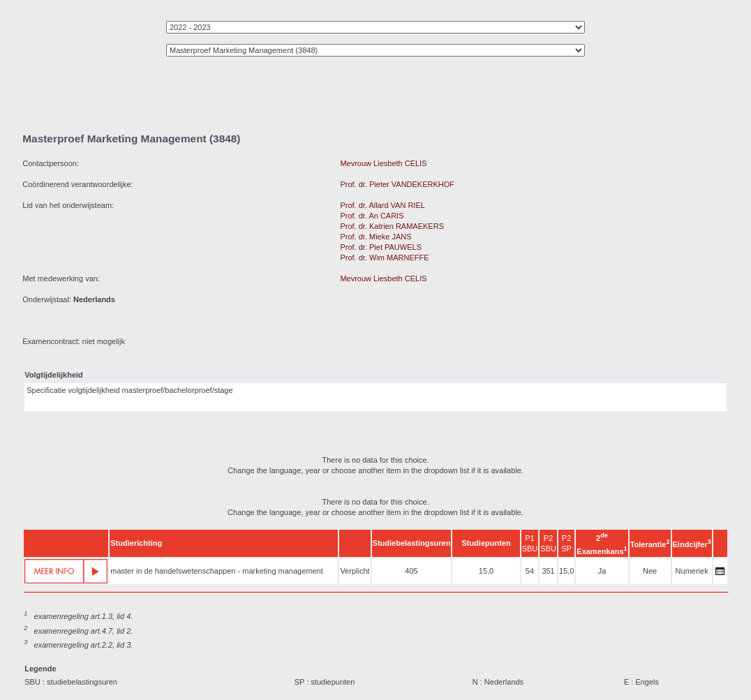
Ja (602, 571)
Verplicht (355, 571)
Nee (650, 571)
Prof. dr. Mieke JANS (376, 237)
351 (548, 571)
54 (530, 571)
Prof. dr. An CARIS (372, 216)
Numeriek (692, 571)
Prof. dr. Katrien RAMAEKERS (392, 226)
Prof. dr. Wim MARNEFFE (384, 258)
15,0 (486, 571)
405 (411, 571)
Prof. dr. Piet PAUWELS (381, 247)
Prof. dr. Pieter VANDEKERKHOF (397, 184)
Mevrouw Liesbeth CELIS (383, 163)
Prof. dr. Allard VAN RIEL (382, 205)
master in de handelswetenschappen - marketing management (217, 571)
